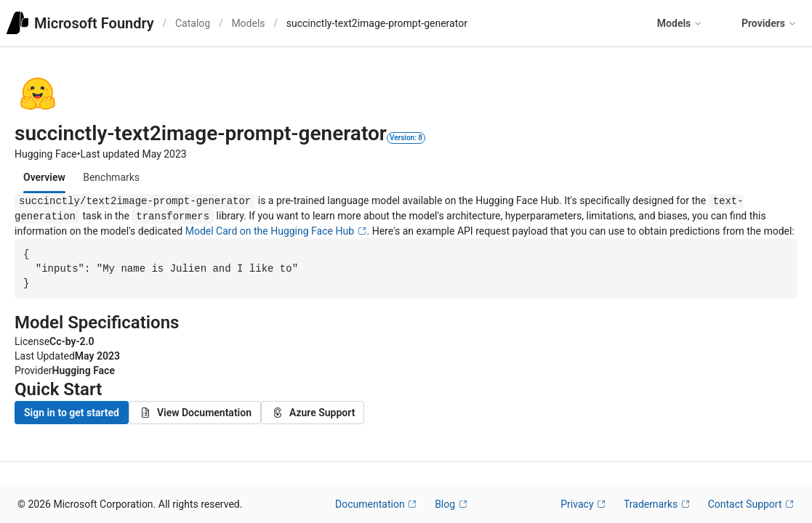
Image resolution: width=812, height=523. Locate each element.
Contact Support (751, 504)
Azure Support (313, 415)
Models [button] (680, 23)
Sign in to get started (72, 415)
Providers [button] (769, 23)
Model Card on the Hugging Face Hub (276, 231)
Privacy (583, 504)
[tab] (44, 177)
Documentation (376, 504)
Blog (451, 504)
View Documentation (195, 415)
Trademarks (657, 504)
